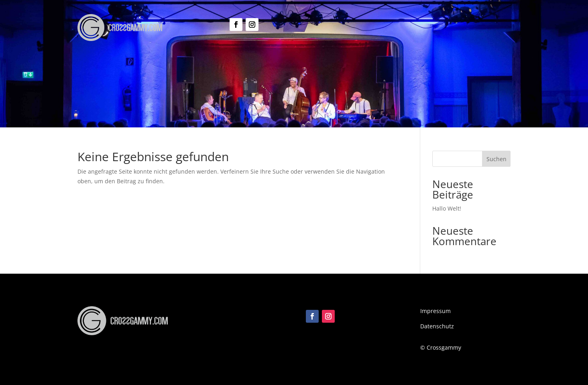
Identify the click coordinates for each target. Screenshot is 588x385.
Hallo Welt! (447, 208)
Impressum (435, 311)
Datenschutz (437, 326)
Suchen (496, 159)
